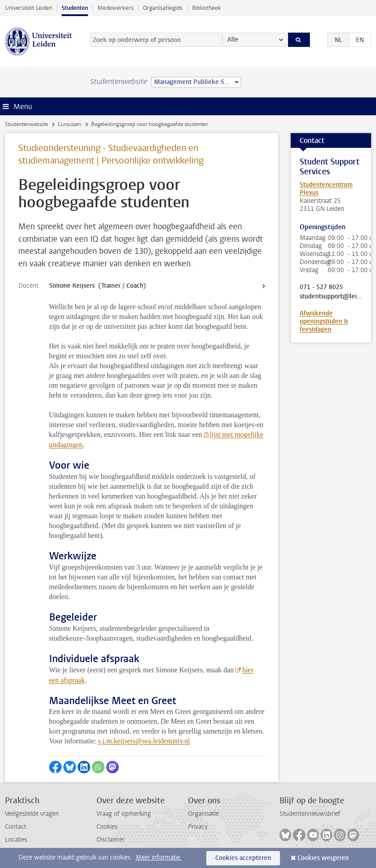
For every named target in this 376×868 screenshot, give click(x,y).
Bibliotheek (207, 8)
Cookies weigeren (323, 858)
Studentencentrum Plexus (326, 189)
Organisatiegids (163, 8)
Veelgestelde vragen (32, 814)
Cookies (107, 827)
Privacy (198, 827)
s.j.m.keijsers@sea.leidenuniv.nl (144, 741)
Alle (233, 40)
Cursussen (69, 124)
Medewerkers (115, 8)
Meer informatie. (159, 858)
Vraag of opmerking (124, 814)
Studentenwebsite (26, 124)
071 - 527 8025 (322, 287)
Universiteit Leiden (29, 8)
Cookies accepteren (243, 858)
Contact (16, 827)
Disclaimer (111, 840)
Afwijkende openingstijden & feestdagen (324, 321)
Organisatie (203, 814)
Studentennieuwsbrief (310, 814)
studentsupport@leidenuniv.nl (331, 297)
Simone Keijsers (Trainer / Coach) (98, 286)
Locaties (16, 840)
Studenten (75, 8)
